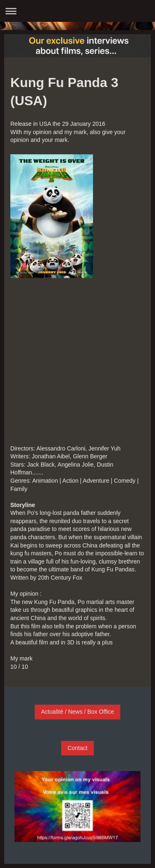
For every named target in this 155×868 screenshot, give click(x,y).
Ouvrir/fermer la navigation (77, 11)
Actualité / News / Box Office (77, 712)
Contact (77, 748)
